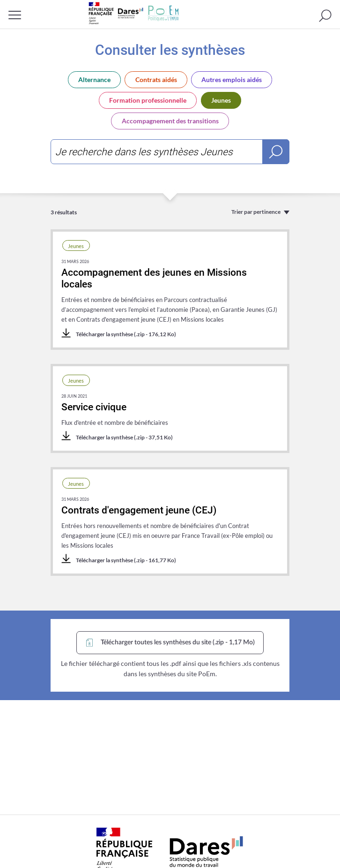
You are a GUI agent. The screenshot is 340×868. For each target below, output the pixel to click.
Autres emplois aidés (232, 79)
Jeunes (221, 100)
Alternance (94, 79)
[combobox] (170, 152)
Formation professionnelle (148, 100)
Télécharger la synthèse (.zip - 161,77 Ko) (119, 560)
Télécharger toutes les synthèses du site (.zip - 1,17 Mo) (170, 643)
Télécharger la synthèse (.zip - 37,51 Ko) (117, 437)
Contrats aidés (156, 79)
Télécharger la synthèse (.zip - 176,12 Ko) (119, 334)
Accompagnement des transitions (170, 121)
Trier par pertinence (256, 212)
